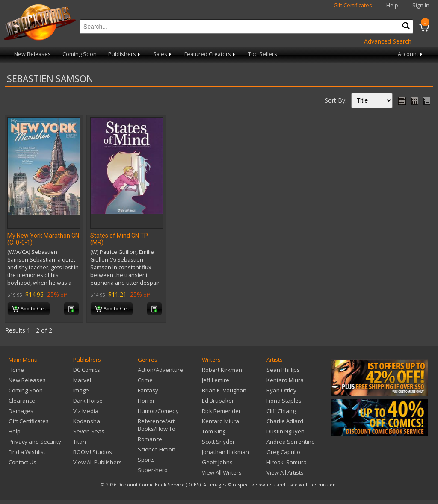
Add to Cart (29, 309)
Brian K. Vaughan (224, 390)
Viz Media (86, 411)
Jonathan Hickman (225, 452)
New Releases (33, 54)
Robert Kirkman (222, 370)
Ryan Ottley (281, 390)
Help (392, 5)
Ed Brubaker (218, 401)
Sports (146, 460)
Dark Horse (88, 401)
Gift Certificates (353, 5)
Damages (21, 411)
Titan (80, 442)
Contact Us (22, 462)
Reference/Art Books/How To (157, 425)
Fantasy (148, 390)
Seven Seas (89, 431)
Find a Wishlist (27, 452)
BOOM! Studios (93, 452)
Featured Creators (210, 54)
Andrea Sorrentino (291, 442)
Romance (150, 439)
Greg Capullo (283, 452)
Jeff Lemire (216, 380)
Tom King (214, 431)
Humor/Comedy (158, 411)
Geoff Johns (217, 462)
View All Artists (285, 472)
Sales (163, 54)
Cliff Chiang (281, 411)
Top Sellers (263, 54)
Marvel (82, 380)
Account (411, 54)
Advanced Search (388, 41)
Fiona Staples (284, 401)
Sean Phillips (283, 370)
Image (81, 390)
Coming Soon (80, 54)
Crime (145, 380)
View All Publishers (98, 462)
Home (16, 370)
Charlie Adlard (285, 421)
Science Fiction (157, 449)
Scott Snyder (218, 442)
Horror (146, 401)
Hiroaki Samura (287, 462)
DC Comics (87, 370)
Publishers (125, 54)
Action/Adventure (160, 370)
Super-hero (153, 470)
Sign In (421, 5)
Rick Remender (221, 411)
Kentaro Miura (220, 421)
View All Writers (222, 472)
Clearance (22, 401)
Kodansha (87, 421)
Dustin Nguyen (286, 431)
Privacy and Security (35, 442)
